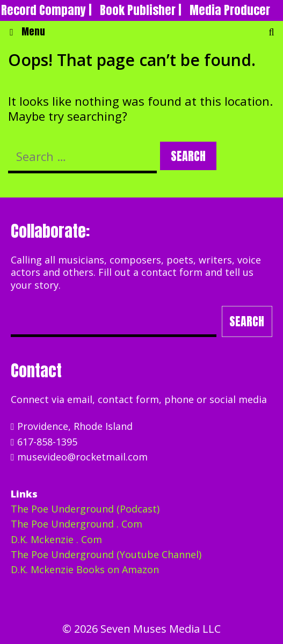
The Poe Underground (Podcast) (85, 509)
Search (247, 321)
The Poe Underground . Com (77, 524)
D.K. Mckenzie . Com (56, 539)
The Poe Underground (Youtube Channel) (106, 554)
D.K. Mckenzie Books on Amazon (85, 569)
